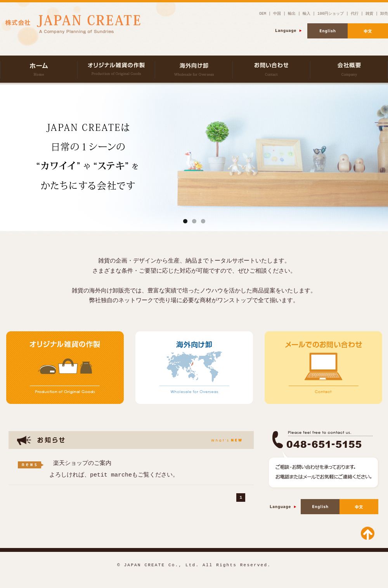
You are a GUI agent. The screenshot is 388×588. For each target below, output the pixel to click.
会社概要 (349, 69)
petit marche (111, 475)
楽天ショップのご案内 (82, 463)
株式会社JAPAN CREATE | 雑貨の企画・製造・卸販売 (39, 69)
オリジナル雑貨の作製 (116, 69)
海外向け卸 (194, 69)
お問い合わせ (272, 69)
